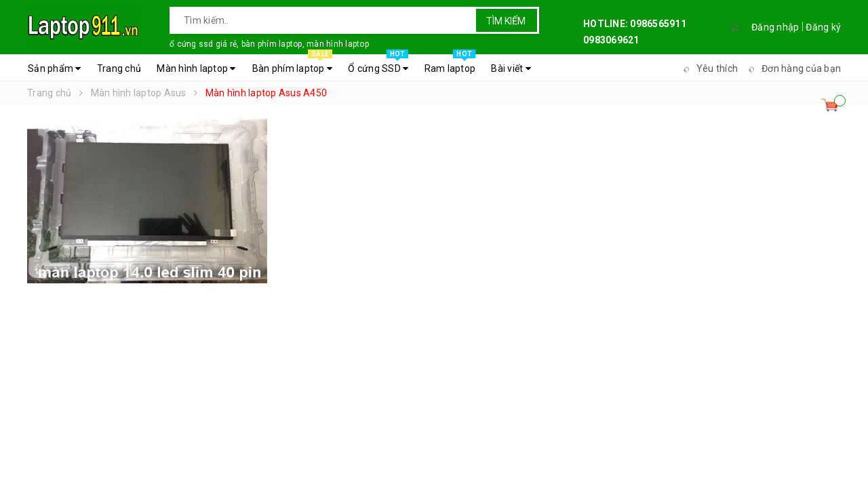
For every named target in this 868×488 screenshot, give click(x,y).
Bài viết (511, 68)
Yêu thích (709, 68)
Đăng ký (823, 27)
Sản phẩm (55, 68)
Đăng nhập (775, 27)
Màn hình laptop (196, 68)
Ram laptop (450, 65)
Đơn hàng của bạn (793, 68)
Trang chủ (119, 68)
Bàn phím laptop (292, 65)
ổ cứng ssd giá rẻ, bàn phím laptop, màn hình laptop (269, 44)
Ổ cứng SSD (378, 65)
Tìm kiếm (506, 21)
